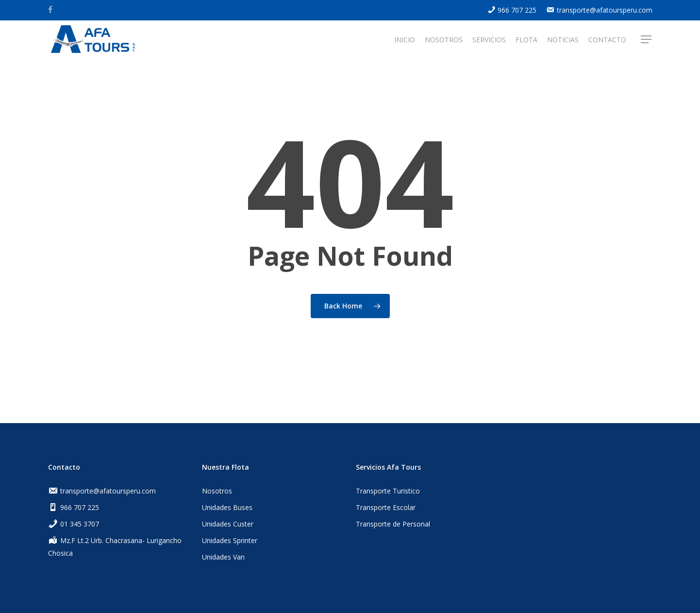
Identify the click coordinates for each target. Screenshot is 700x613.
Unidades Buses (227, 507)
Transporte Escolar (386, 507)
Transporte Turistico (388, 491)
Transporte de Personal (393, 524)
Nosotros (217, 491)
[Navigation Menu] (647, 40)
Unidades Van (223, 557)
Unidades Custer (228, 524)
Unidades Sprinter (230, 540)
